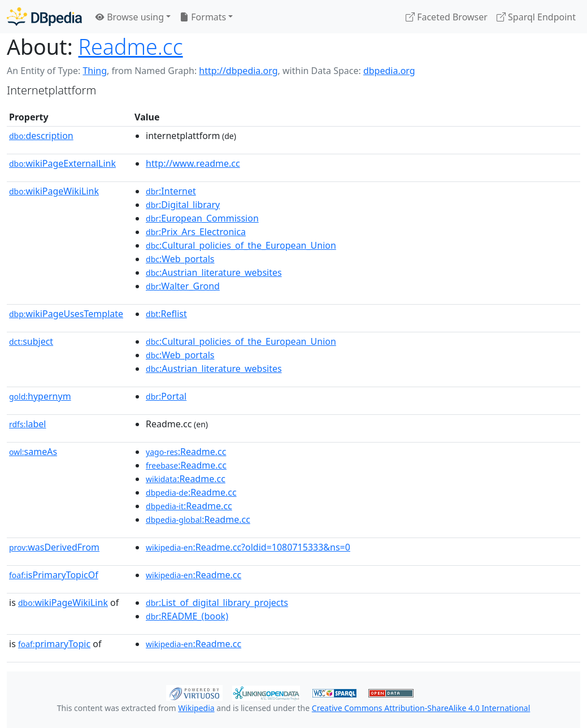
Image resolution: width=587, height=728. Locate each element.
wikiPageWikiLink (54, 191)
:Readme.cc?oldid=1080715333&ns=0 (248, 547)
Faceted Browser (447, 17)
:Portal (166, 396)
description (41, 136)
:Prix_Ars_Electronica (196, 232)
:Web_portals (180, 259)
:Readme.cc (186, 452)
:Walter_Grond (183, 286)
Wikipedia (196, 708)
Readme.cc (131, 47)
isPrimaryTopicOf (54, 575)
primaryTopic (54, 644)
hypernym (40, 396)
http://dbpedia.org (238, 71)
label (28, 424)
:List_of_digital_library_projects (217, 603)
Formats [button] (203, 17)
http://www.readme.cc (193, 163)
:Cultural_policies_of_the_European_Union (241, 245)
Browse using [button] (130, 17)
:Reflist (166, 314)
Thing (95, 71)
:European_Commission (202, 218)
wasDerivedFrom (54, 547)
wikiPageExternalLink (62, 163)
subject (31, 341)
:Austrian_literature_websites (214, 272)
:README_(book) (187, 616)
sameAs (33, 452)
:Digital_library (183, 205)
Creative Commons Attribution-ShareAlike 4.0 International (421, 708)
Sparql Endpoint (536, 17)
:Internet (171, 191)
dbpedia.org (389, 71)
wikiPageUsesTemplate (66, 314)
